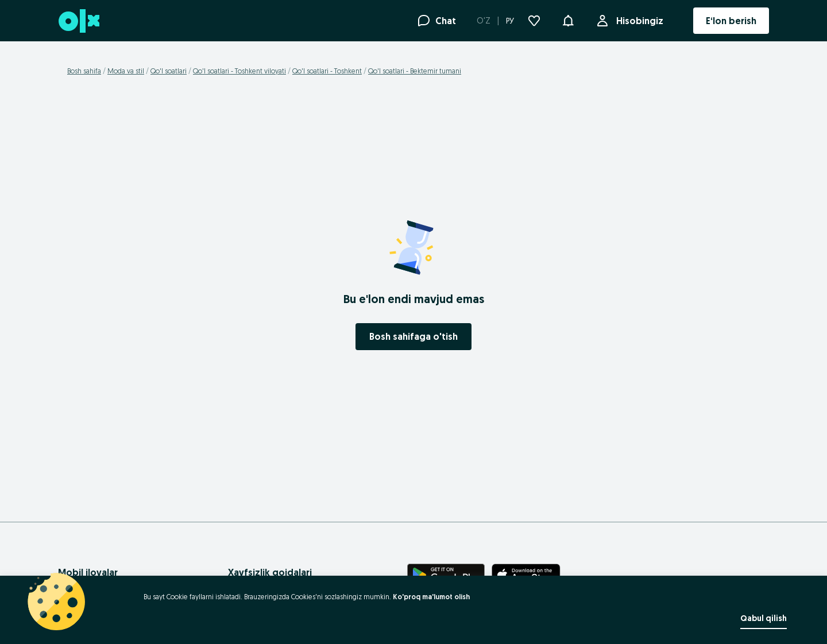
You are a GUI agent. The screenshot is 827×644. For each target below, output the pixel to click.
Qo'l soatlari (169, 71)
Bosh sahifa (84, 71)
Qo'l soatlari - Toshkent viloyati (239, 71)
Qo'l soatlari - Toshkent (327, 71)
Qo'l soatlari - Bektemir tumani (415, 71)
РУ (510, 21)
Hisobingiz (637, 21)
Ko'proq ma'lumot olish (431, 597)
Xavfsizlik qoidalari (270, 572)
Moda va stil (126, 71)
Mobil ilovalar (88, 572)
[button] (568, 20)
